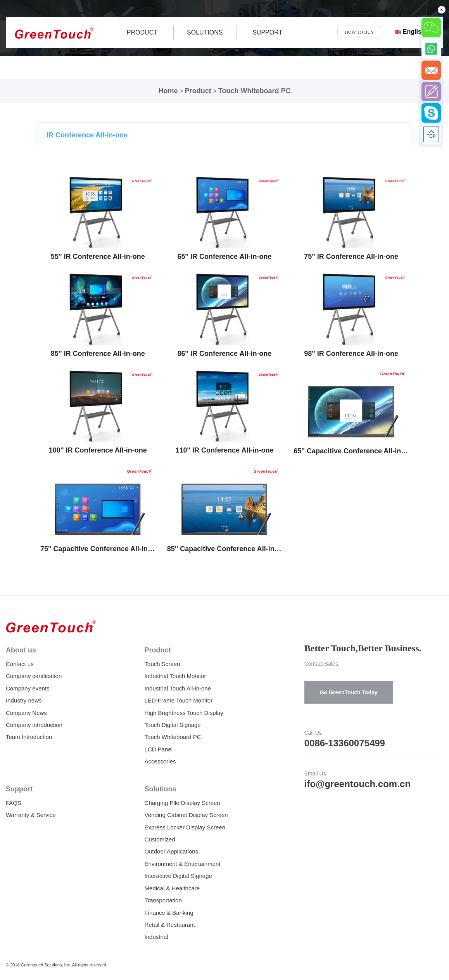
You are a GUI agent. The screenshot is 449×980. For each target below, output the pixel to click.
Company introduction (34, 725)
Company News (26, 713)
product (142, 32)
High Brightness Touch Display (184, 713)
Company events (28, 688)
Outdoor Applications (171, 851)
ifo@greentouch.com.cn (357, 784)
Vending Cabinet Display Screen (186, 815)
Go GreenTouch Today (349, 692)
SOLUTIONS (205, 32)
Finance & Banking (169, 913)
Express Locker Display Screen (185, 827)
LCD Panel (159, 749)
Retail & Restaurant (170, 925)
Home (168, 91)
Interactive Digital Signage (178, 876)
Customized (160, 839)
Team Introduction (29, 737)
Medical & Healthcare (172, 888)
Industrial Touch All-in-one (178, 688)
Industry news (24, 700)
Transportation (163, 900)
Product (198, 91)
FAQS (14, 803)
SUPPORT (267, 32)
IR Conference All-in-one (87, 135)
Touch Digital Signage (173, 725)
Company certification (34, 676)
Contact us (20, 664)
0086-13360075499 (345, 743)
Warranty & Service (31, 815)
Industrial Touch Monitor (175, 676)
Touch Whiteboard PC (255, 91)
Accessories (160, 761)
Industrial (156, 937)
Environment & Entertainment (183, 864)
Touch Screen (162, 664)
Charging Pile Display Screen (182, 803)
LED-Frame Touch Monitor (179, 700)
